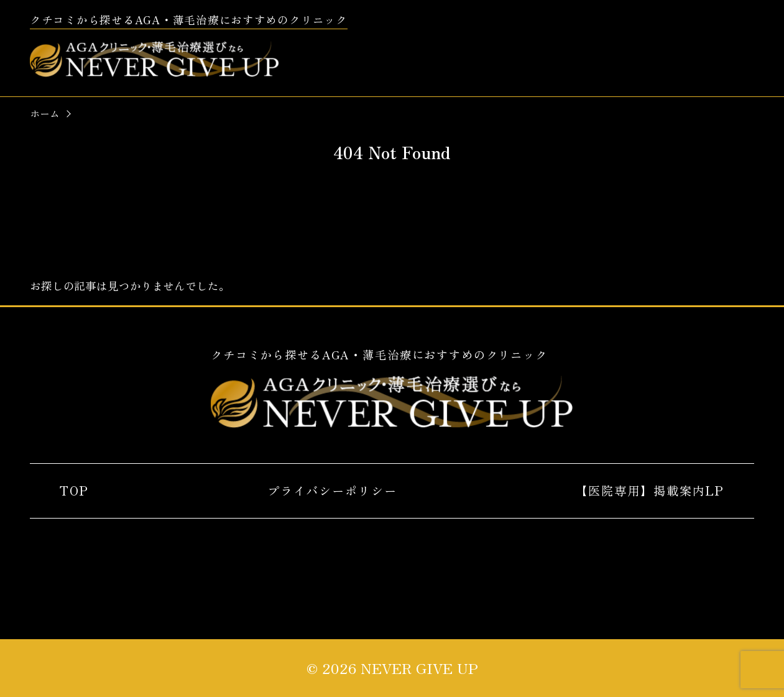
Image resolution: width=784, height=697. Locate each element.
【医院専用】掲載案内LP (649, 491)
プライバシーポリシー (332, 491)
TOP (74, 491)
